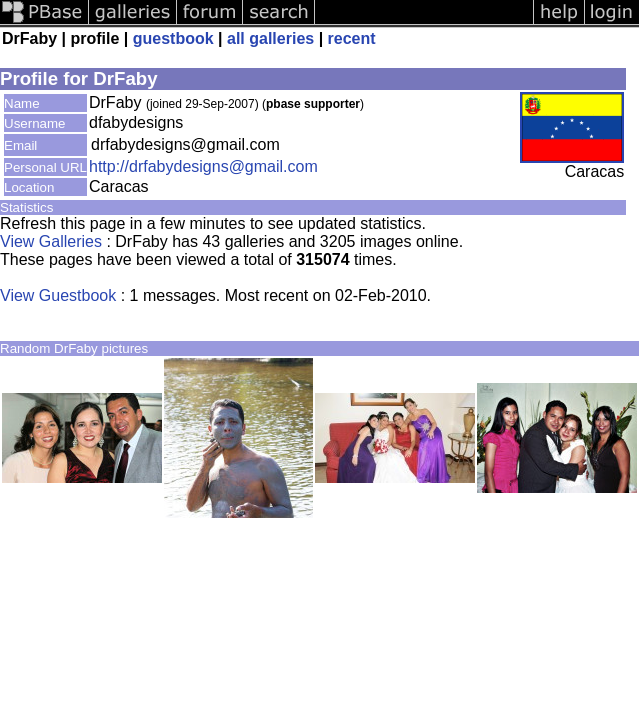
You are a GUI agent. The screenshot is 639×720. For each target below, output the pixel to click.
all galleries (270, 38)
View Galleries (51, 241)
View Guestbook (58, 295)
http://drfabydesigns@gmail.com (203, 166)
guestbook (173, 38)
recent (352, 38)
